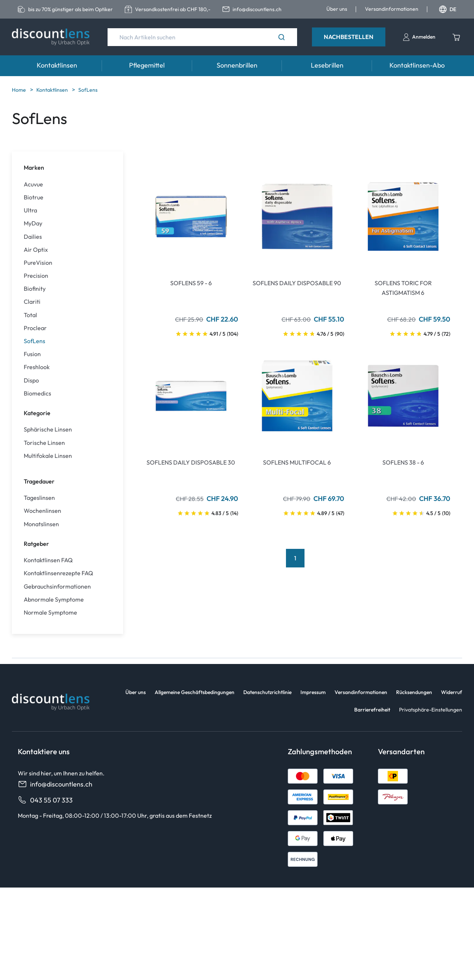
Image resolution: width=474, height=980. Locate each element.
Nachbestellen (349, 37)
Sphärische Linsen (48, 429)
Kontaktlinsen (57, 65)
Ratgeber (36, 544)
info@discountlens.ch (55, 784)
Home (19, 90)
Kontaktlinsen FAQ (48, 560)
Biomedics (37, 393)
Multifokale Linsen (48, 456)
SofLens (88, 90)
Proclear (35, 328)
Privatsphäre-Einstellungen (431, 710)
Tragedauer (39, 481)
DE (448, 9)
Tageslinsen (39, 498)
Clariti (32, 302)
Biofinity (35, 289)
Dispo (31, 380)
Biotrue (34, 197)
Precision (36, 276)
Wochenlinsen (42, 511)
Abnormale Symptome (54, 600)
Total (30, 315)
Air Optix (36, 250)
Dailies (33, 237)
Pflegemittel (147, 65)
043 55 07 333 (45, 800)
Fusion (32, 354)
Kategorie (37, 413)
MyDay (33, 223)
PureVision (38, 263)
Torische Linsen (44, 443)
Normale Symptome (50, 613)
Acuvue (33, 184)
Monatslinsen (41, 524)
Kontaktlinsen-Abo (417, 65)
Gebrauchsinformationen (57, 587)
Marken (34, 167)
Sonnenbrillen (237, 65)
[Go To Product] (191, 216)
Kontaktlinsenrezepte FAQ (58, 573)
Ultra (30, 210)
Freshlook (37, 367)
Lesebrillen (327, 65)
